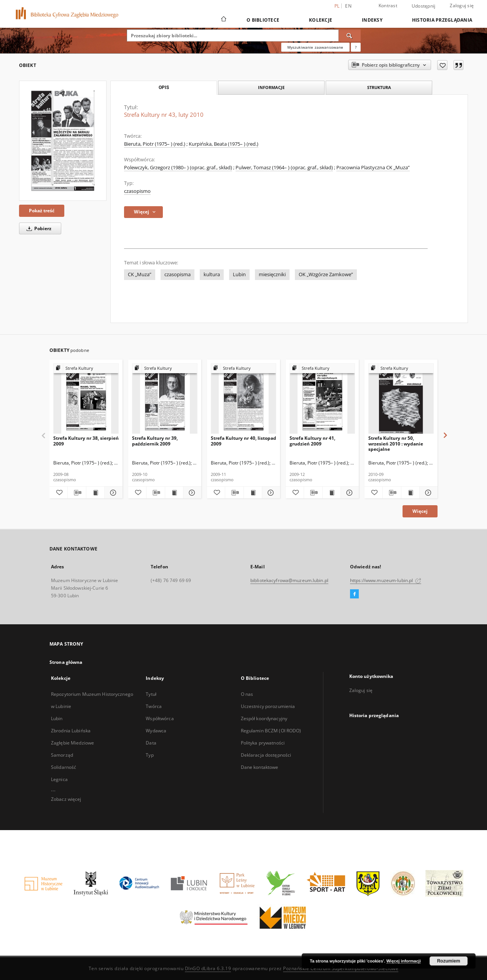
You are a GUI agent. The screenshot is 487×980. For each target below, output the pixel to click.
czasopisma (177, 274)
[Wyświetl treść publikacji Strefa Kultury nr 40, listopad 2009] (253, 493)
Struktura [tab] (379, 87)
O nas (247, 694)
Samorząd (62, 755)
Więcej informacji (404, 961)
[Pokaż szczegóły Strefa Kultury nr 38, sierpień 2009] (112, 493)
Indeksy (372, 20)
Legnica (59, 779)
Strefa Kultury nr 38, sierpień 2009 (86, 441)
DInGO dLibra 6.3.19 (208, 968)
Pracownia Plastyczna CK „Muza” (373, 168)
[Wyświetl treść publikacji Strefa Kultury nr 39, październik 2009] (174, 493)
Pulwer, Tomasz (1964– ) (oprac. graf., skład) (284, 168)
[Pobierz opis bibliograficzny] (77, 493)
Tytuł (151, 694)
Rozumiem (449, 961)
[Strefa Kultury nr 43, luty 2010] (63, 141)
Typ (150, 755)
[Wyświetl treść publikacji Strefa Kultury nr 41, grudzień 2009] (332, 493)
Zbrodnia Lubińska (71, 731)
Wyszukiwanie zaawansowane (315, 47)
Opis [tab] (164, 87)
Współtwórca (160, 718)
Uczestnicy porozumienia (268, 706)
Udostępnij (424, 6)
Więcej (420, 511)
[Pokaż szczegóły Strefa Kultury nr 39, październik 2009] (191, 493)
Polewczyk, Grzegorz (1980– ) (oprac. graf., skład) (178, 168)
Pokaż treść (42, 211)
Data (151, 743)
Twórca (154, 706)
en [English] (348, 6)
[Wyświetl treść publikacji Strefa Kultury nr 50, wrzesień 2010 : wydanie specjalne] (410, 493)
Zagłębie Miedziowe (72, 743)
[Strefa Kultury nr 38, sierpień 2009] (86, 399)
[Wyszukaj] (350, 35)
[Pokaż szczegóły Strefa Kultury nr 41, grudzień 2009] (349, 493)
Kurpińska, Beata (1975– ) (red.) (224, 144)
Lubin (239, 274)
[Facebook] (354, 594)
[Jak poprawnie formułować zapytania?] (356, 47)
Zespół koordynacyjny (264, 718)
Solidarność (64, 767)
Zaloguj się (462, 6)
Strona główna (66, 662)
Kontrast (388, 6)
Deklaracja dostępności (266, 755)
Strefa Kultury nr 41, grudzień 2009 (312, 441)
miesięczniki (272, 274)
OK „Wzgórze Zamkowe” (326, 274)
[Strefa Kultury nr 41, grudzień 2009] (322, 399)
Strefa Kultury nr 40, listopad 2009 (243, 441)
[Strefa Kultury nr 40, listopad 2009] (243, 399)
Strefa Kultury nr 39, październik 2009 (155, 441)
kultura (212, 274)
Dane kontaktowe (260, 767)
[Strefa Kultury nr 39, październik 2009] (165, 399)
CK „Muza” (140, 274)
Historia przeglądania (442, 20)
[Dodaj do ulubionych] (442, 65)
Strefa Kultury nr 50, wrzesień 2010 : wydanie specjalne (396, 443)
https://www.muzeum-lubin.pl (386, 580)
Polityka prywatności (263, 743)
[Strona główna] (223, 20)
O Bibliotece (263, 20)
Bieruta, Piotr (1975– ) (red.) (155, 144)
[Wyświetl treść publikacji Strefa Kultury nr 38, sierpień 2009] (95, 493)
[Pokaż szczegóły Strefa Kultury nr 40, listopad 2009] (270, 493)
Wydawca (156, 731)
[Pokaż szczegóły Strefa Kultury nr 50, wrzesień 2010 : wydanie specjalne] (427, 493)
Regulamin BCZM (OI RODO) (271, 731)
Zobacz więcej (66, 799)
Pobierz (38, 228)
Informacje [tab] (271, 87)
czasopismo (137, 191)
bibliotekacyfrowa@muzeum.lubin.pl (289, 580)
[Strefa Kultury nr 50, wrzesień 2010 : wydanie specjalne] (401, 399)
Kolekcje (321, 20)
